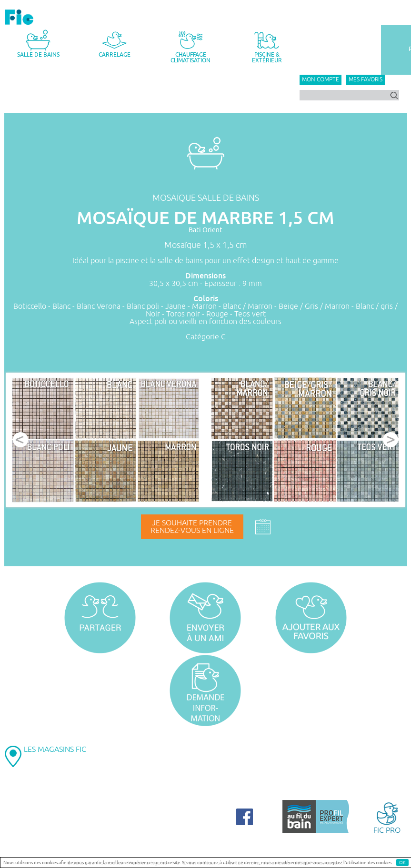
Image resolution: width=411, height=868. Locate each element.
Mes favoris (366, 80)
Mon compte (321, 80)
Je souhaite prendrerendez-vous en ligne (192, 527)
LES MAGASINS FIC (55, 750)
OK (402, 863)
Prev (20, 440)
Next (391, 440)
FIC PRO (387, 817)
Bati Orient (205, 230)
